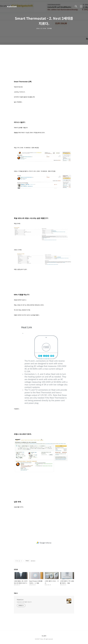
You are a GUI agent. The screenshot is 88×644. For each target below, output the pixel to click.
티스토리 (44, 636)
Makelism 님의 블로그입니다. (24, 602)
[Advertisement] (44, 64)
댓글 (16, 593)
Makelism (12, 6)
